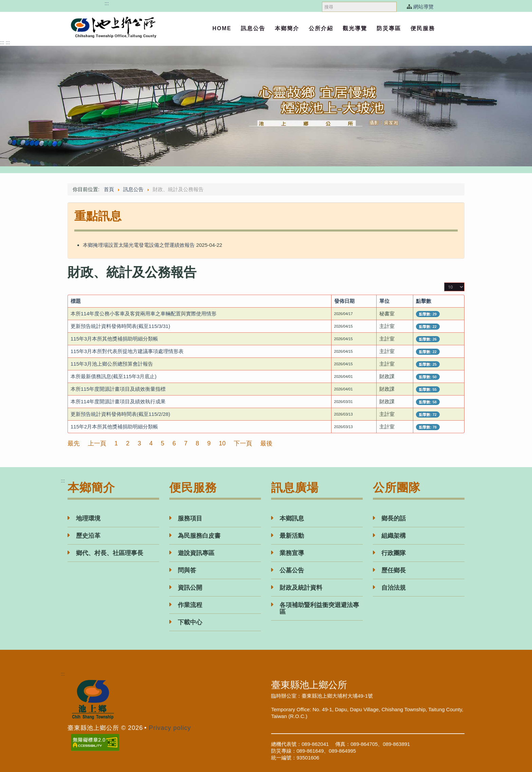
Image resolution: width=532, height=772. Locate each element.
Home (222, 28)
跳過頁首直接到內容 (80, 3)
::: (107, 3)
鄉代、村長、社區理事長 (110, 553)
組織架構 (394, 536)
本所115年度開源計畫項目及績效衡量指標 (118, 389)
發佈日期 (344, 301)
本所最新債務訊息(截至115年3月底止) (113, 376)
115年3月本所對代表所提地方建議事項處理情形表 (127, 351)
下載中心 (190, 622)
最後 (266, 443)
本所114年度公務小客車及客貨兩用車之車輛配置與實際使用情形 (144, 314)
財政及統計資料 (301, 588)
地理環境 (88, 518)
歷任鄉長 (394, 570)
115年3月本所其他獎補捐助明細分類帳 (114, 339)
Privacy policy (170, 728)
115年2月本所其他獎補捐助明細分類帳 (114, 427)
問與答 (187, 570)
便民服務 (423, 28)
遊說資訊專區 (196, 553)
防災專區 (389, 28)
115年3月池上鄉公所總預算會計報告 (112, 364)
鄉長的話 (394, 518)
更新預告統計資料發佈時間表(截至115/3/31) (120, 326)
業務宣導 (292, 553)
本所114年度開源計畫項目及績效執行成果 (118, 401)
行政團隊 (394, 553)
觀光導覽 (355, 28)
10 (222, 443)
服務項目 (190, 518)
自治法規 (394, 588)
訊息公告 (253, 28)
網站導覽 (423, 7)
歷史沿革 (88, 536)
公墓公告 (292, 570)
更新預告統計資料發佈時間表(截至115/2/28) (120, 414)
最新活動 (292, 536)
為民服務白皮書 (199, 536)
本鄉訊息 (292, 518)
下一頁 (243, 443)
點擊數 (424, 301)
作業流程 (190, 605)
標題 (76, 301)
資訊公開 (190, 588)
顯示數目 (444, 283)
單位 (384, 301)
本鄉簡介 (287, 28)
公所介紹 (321, 28)
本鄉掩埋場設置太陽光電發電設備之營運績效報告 (139, 245)
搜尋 (322, 0)
